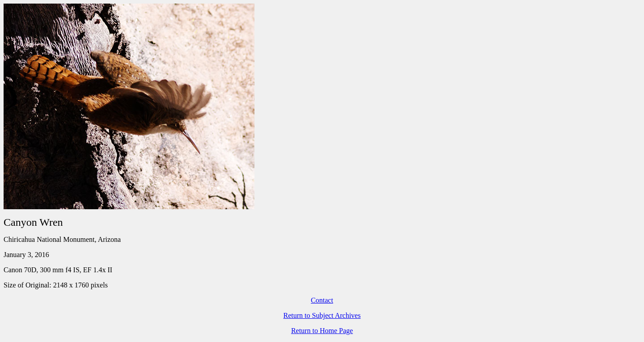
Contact (322, 300)
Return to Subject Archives (322, 315)
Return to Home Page (322, 331)
